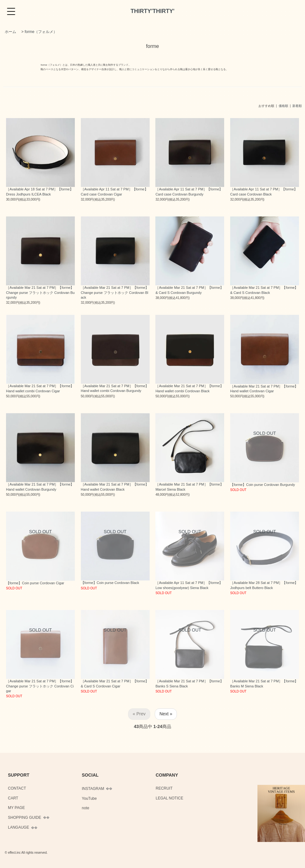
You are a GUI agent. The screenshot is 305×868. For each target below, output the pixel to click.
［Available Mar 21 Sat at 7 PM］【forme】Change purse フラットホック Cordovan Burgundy (40, 292)
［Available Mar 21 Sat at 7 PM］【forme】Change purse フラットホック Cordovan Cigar (40, 686)
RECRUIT (164, 788)
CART (13, 798)
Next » (166, 714)
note (85, 808)
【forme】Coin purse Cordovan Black (110, 583)
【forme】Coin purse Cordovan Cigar (35, 583)
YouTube (89, 798)
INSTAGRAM (93, 789)
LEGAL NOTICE (169, 798)
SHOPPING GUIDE (25, 818)
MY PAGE (16, 808)
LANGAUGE (19, 827)
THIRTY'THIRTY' (153, 11)
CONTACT (17, 788)
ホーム (10, 32)
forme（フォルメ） (41, 32)
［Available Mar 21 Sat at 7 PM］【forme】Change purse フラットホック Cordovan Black (115, 292)
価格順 (283, 106)
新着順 (297, 106)
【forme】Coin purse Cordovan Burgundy (263, 485)
